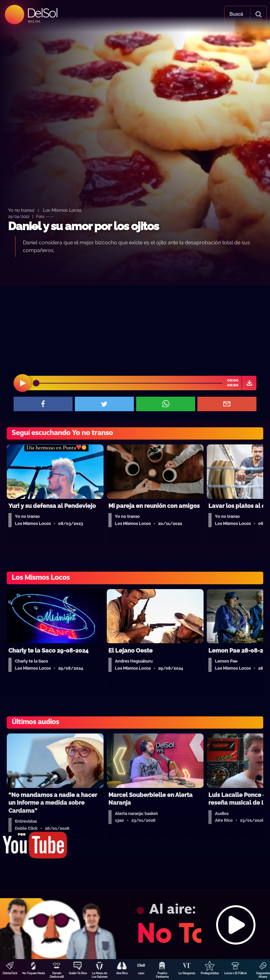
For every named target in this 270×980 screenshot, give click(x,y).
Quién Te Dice (78, 973)
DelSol (42, 13)
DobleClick (10, 973)
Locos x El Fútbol (235, 973)
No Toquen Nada (34, 973)
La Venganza (187, 973)
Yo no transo (21, 210)
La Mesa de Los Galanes (100, 975)
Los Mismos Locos (62, 210)
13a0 (141, 973)
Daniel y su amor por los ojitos (83, 226)
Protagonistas (210, 973)
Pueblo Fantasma (162, 975)
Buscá (236, 14)
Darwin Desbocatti (57, 975)
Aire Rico (122, 973)
